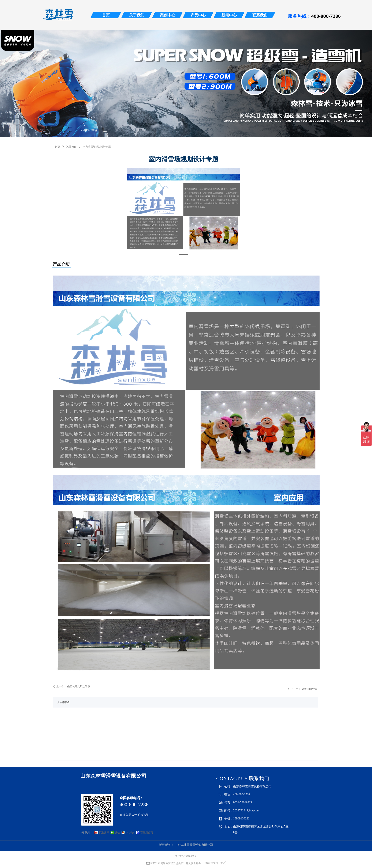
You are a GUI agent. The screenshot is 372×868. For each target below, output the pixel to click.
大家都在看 (63, 702)
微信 (117, 833)
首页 (57, 147)
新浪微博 (104, 833)
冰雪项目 (71, 147)
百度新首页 (147, 833)
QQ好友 (130, 833)
